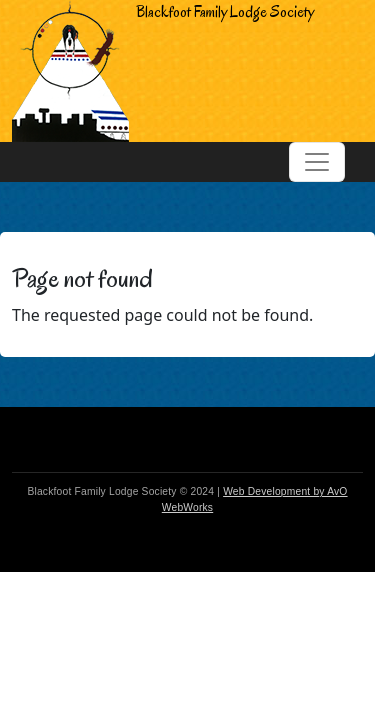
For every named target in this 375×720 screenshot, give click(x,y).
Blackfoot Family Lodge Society (163, 71)
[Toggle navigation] (317, 162)
